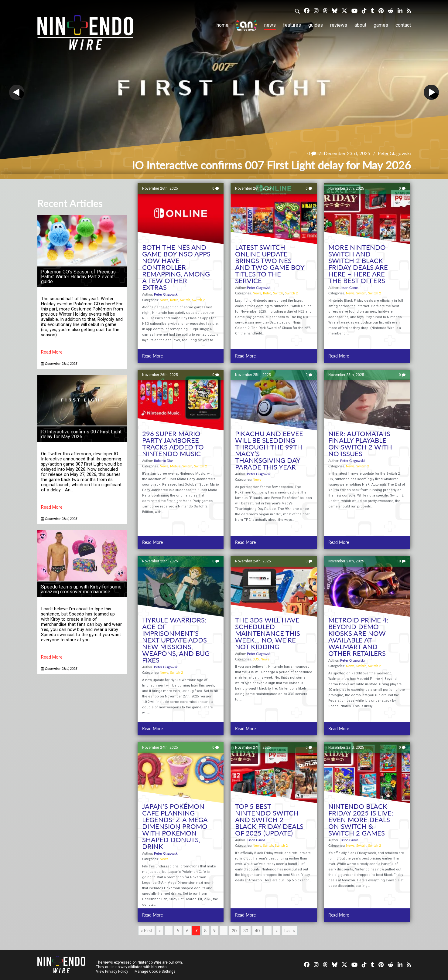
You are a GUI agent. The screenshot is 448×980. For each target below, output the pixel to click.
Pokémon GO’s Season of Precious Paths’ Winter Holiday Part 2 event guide (78, 277)
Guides (316, 25)
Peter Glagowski (393, 153)
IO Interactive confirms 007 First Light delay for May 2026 (81, 434)
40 (257, 931)
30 (246, 931)
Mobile (175, 466)
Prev (17, 92)
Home (222, 25)
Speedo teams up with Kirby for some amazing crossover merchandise (81, 589)
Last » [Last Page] (290, 931)
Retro (174, 300)
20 (234, 931)
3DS (256, 659)
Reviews (339, 25)
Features (292, 25)
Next (431, 92)
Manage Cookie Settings (156, 972)
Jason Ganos (349, 288)
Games (381, 25)
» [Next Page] (277, 931)
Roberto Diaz (164, 461)
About (360, 25)
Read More (52, 352)
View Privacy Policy (112, 972)
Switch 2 (198, 300)
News (270, 25)
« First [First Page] (147, 931)
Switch (185, 300)
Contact (403, 25)
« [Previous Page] (160, 931)
